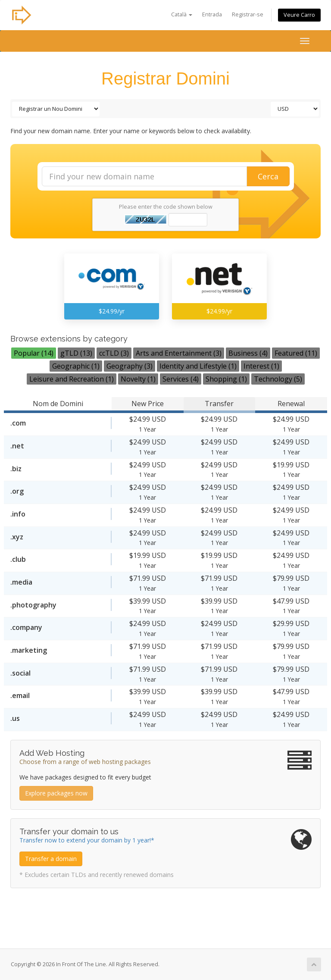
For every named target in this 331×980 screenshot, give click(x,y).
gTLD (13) (76, 353)
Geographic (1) (76, 366)
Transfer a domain (51, 859)
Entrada (212, 14)
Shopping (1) (226, 379)
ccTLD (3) (114, 353)
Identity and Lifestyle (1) (198, 366)
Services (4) (181, 379)
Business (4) (248, 353)
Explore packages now (56, 793)
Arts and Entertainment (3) (179, 353)
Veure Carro (299, 15)
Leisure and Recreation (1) (72, 379)
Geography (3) (130, 366)
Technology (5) (278, 379)
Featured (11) (296, 353)
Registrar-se (248, 14)
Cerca (268, 176)
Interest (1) (261, 366)
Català (182, 14)
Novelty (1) (138, 379)
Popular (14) (34, 353)
